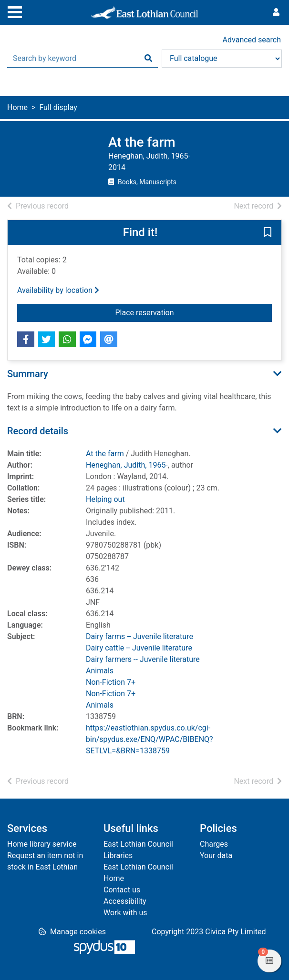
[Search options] (222, 59)
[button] (268, 233)
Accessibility (125, 901)
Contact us (122, 890)
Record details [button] (38, 431)
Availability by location (58, 290)
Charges (214, 844)
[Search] (148, 59)
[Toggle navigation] (15, 11)
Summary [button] (28, 374)
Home (17, 107)
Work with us (125, 913)
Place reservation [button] (169, 312)
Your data (216, 855)
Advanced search (252, 40)
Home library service (42, 844)
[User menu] (276, 12)
